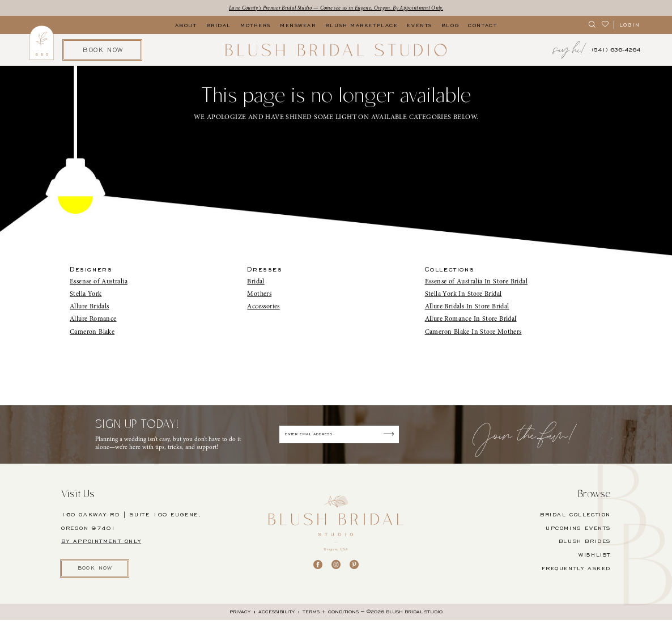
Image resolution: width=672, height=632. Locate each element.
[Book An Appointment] (102, 51)
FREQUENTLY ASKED (576, 578)
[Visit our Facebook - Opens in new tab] (318, 574)
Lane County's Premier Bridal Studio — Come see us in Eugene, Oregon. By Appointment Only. (336, 8)
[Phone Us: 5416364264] (616, 51)
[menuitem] (592, 26)
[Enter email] (340, 440)
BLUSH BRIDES (585, 551)
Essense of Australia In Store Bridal (476, 282)
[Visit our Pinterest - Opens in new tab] (354, 574)
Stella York (86, 295)
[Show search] (592, 26)
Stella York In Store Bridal (463, 295)
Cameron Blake (92, 333)
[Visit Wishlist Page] (605, 26)
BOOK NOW (101, 579)
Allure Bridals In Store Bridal (467, 307)
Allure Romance (93, 320)
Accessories (263, 307)
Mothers (259, 295)
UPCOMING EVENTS (578, 537)
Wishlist (595, 565)
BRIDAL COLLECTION (575, 524)
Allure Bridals (90, 307)
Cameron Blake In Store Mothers (473, 333)
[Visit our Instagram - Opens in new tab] (336, 574)
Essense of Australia (99, 282)
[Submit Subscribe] (401, 440)
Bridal (256, 282)
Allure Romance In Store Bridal (471, 320)
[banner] (336, 51)
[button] (630, 26)
